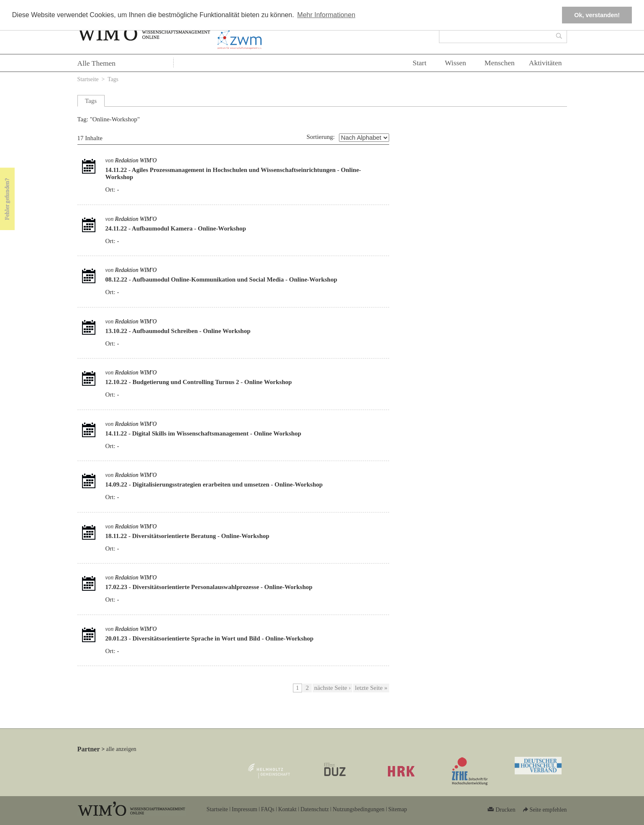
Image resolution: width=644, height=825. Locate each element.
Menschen (500, 63)
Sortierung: (321, 137)
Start (419, 63)
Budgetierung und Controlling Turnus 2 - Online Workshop (212, 382)
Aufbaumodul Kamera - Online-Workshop (189, 228)
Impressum (245, 809)
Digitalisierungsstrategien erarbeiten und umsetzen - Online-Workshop (228, 484)
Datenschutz (315, 809)
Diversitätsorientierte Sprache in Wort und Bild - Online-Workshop (223, 638)
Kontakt (287, 809)
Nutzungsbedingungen (359, 809)
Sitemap (398, 809)
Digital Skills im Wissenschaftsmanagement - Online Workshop (217, 433)
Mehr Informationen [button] (326, 15)
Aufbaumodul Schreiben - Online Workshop (191, 331)
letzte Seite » (371, 688)
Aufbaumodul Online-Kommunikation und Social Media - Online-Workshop (235, 279)
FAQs (268, 809)
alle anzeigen (121, 749)
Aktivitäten (545, 63)
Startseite (88, 79)
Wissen (455, 63)
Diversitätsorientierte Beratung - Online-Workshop (201, 536)
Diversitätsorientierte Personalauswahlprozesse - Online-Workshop (223, 587)
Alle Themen (97, 63)
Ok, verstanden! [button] (597, 15)
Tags (113, 79)
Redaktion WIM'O (136, 160)
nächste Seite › (332, 688)
